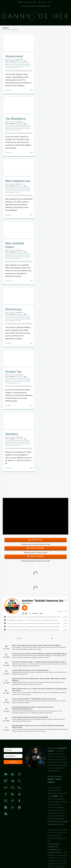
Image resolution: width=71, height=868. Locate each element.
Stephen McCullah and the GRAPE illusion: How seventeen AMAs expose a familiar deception (39, 679)
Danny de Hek (11, 59)
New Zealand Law (18, 181)
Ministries (21, 66)
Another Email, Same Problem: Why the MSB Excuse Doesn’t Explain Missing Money (39, 654)
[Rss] (12, 794)
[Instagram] (6, 801)
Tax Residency (16, 119)
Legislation (15, 66)
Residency (12, 68)
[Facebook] (6, 794)
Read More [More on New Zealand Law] (8, 215)
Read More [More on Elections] (8, 468)
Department (15, 63)
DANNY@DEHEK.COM (43, 6)
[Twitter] (19, 774)
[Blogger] (6, 807)
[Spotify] (19, 807)
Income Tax (13, 372)
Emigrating (8, 64)
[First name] (13, 750)
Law (11, 66)
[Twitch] (6, 781)
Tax (16, 68)
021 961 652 (27, 6)
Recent (19, 638)
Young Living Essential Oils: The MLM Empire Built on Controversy (34, 699)
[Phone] (19, 788)
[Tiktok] (19, 794)
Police (7, 68)
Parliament (27, 66)
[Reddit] (12, 807)
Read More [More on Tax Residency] (8, 153)
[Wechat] (6, 814)
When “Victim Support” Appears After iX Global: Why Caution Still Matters (36, 645)
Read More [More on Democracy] (8, 343)
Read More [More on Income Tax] (8, 406)
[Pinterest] (12, 801)
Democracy (8, 63)
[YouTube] (6, 774)
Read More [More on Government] (8, 90)
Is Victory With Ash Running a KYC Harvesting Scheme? (30, 670)
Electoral (27, 63)
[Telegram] (12, 781)
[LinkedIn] (12, 774)
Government (14, 56)
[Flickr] (6, 788)
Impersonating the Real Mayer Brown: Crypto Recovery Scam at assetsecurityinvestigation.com (33, 708)
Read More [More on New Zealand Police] (8, 281)
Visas (19, 68)
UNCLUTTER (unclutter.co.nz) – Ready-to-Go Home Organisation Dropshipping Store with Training (40, 690)
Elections (22, 63)
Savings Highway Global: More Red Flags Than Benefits (30, 717)
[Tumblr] (19, 801)
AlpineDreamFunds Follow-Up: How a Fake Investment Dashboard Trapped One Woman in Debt (38, 726)
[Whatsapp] (19, 781)
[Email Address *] (13, 756)
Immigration (22, 64)
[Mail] (12, 788)
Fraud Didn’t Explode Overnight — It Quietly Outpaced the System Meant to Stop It (39, 662)
